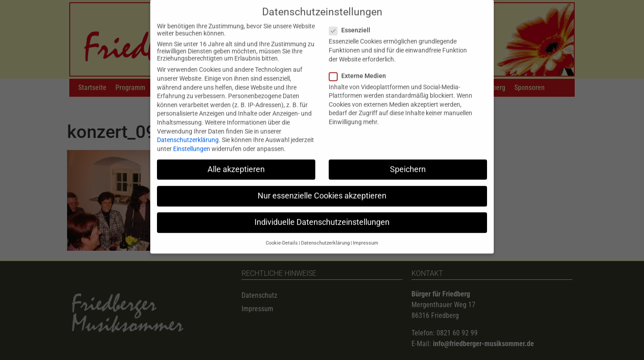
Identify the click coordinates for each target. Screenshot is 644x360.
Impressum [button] (366, 235)
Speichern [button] (408, 161)
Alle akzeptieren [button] (236, 161)
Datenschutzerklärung (188, 132)
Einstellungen (192, 140)
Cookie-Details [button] (282, 235)
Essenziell (352, 22)
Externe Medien (360, 67)
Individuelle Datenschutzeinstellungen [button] (322, 214)
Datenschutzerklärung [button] (325, 235)
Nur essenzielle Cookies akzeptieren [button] (322, 188)
